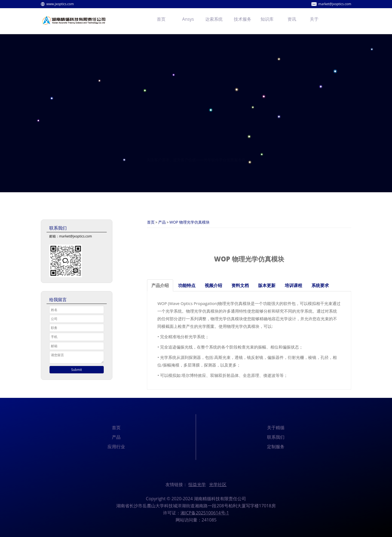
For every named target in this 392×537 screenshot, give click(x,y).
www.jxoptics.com (60, 4)
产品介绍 (160, 285)
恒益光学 (197, 484)
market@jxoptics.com (335, 4)
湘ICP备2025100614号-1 (205, 513)
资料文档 (240, 285)
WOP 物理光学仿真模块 (189, 222)
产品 (162, 222)
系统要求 (320, 285)
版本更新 (267, 285)
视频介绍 (213, 285)
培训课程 (293, 285)
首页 (151, 222)
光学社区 (218, 484)
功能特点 (187, 285)
